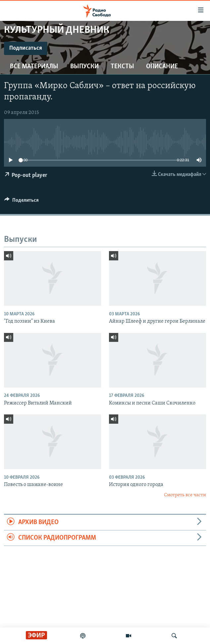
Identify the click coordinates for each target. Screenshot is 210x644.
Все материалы (34, 67)
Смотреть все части (185, 495)
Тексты (122, 67)
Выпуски (84, 67)
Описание (162, 67)
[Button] (22, 202)
